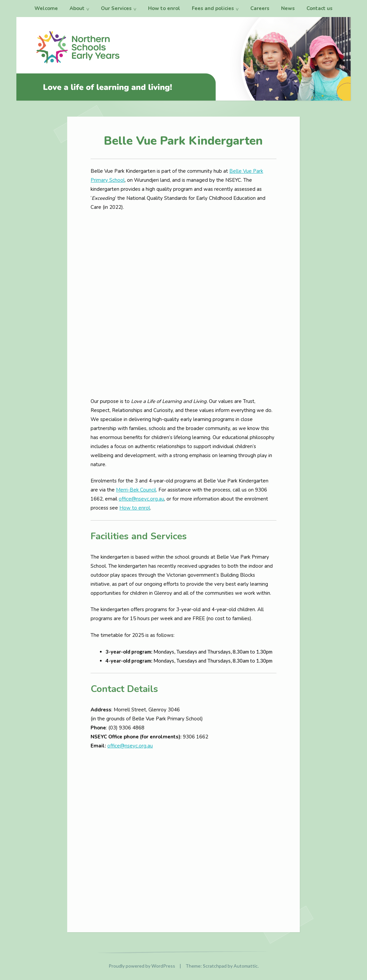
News (288, 8)
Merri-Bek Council (136, 490)
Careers (260, 8)
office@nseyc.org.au (141, 499)
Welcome (46, 8)
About (77, 8)
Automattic (246, 966)
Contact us (320, 8)
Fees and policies (213, 8)
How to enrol (164, 8)
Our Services (116, 8)
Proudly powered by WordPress (142, 966)
